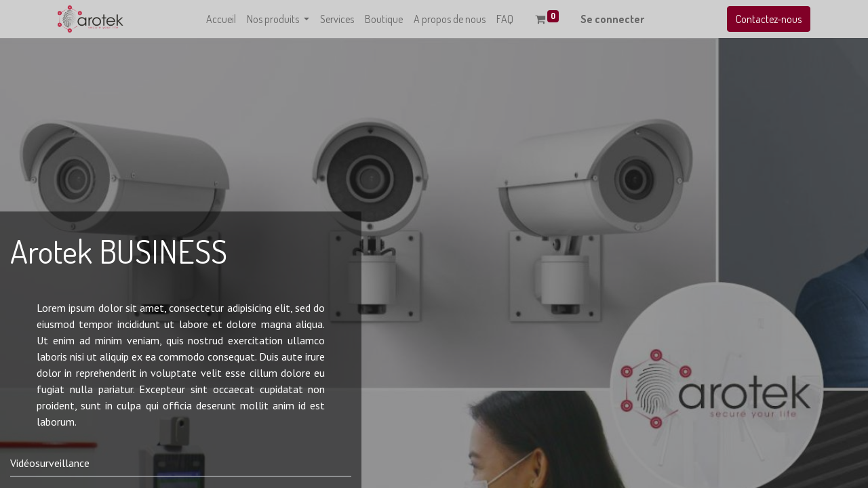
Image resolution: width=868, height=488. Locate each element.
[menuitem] (221, 19)
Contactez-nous (769, 19)
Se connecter (612, 19)
